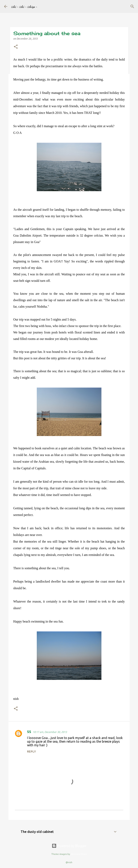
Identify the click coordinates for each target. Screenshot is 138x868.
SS (29, 732)
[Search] (132, 6)
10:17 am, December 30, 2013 (50, 732)
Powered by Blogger (69, 846)
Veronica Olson (79, 854)
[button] (16, 47)
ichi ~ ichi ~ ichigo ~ (24, 7)
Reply (32, 752)
